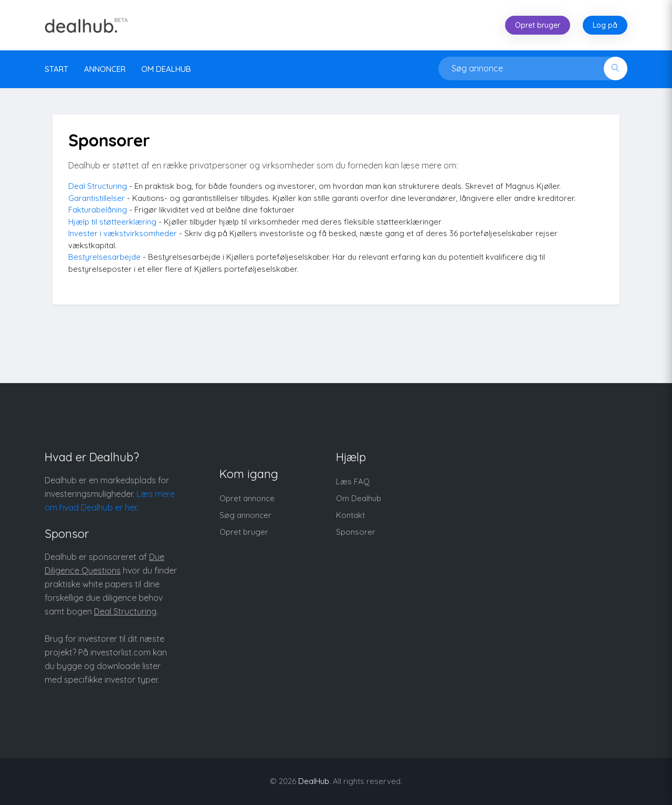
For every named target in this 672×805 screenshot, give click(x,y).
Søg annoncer (245, 515)
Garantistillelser (97, 198)
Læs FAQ (353, 481)
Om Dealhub (359, 498)
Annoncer (105, 69)
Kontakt (350, 515)
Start (56, 69)
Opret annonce (247, 498)
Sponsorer (356, 532)
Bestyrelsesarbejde (104, 257)
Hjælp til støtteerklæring (112, 222)
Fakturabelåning (98, 210)
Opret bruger (538, 25)
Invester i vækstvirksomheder (123, 233)
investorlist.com (120, 652)
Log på (605, 25)
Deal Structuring (98, 186)
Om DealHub (166, 69)
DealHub (314, 781)
